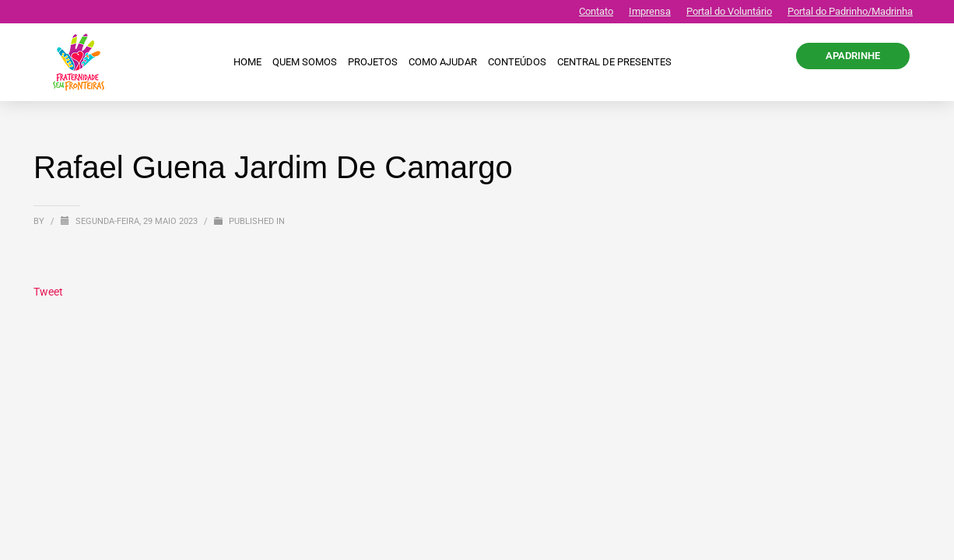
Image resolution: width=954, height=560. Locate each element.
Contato (596, 11)
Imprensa (650, 11)
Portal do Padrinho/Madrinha (850, 11)
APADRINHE (853, 56)
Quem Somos (305, 62)
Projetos (373, 62)
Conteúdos (517, 62)
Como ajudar (443, 62)
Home (247, 62)
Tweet (48, 292)
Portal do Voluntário (729, 11)
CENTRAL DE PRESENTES (614, 62)
